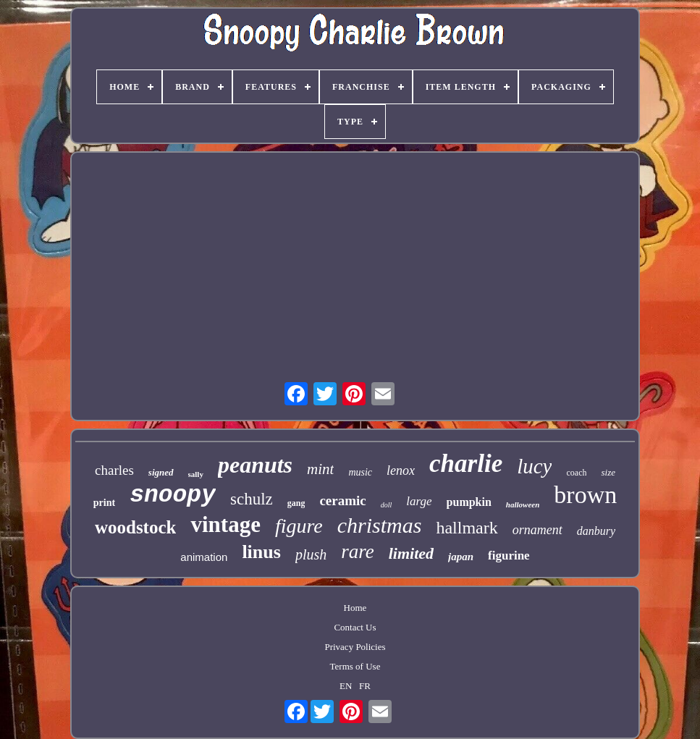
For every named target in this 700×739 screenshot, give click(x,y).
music (360, 472)
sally (196, 474)
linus (261, 552)
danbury (596, 531)
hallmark (467, 528)
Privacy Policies (355, 647)
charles (114, 470)
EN (346, 686)
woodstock (136, 527)
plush (311, 554)
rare (358, 552)
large (419, 501)
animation (204, 557)
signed (161, 472)
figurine (509, 556)
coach (576, 473)
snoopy (173, 495)
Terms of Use (355, 666)
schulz (252, 499)
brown (585, 495)
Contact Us (355, 627)
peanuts (255, 465)
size (608, 472)
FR (365, 686)
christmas (380, 525)
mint (320, 469)
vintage (225, 524)
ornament (537, 530)
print (104, 503)
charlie (466, 464)
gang (296, 503)
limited (411, 553)
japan (461, 557)
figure (299, 526)
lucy (534, 466)
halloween (523, 504)
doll (387, 505)
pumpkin (469, 502)
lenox (401, 470)
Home (355, 608)
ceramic (342, 501)
